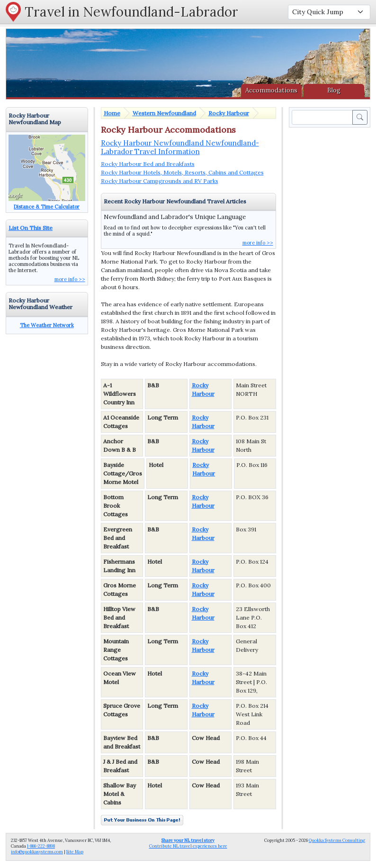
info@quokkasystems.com (37, 852)
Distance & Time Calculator (47, 207)
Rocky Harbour (229, 113)
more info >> (258, 243)
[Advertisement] (332, 272)
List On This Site (31, 228)
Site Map (75, 852)
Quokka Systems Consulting (337, 840)
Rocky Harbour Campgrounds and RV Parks (160, 181)
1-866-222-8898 (41, 846)
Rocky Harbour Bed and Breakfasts (148, 164)
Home (112, 113)
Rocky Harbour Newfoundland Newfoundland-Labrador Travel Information (180, 147)
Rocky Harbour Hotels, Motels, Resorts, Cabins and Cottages (182, 172)
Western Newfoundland (164, 113)
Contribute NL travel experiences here (188, 843)
